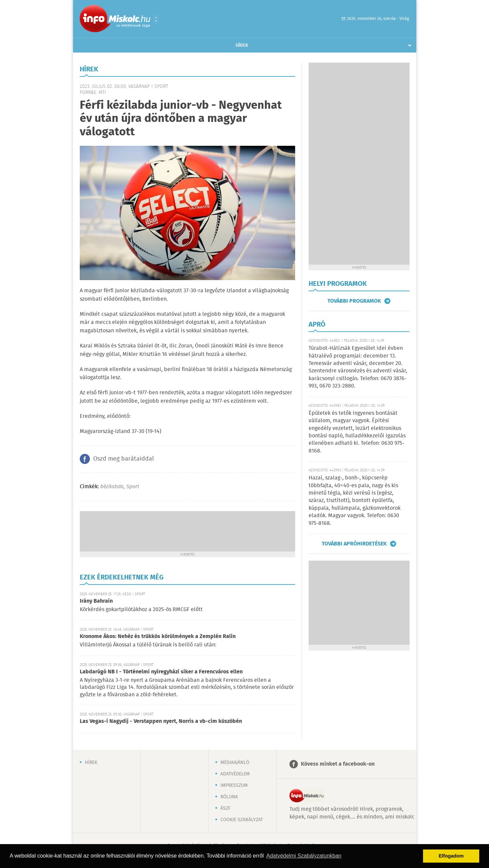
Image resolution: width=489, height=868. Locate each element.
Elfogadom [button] (451, 856)
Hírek (242, 45)
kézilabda (112, 487)
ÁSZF (225, 808)
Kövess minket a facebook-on (338, 764)
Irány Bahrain (96, 601)
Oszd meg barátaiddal (124, 459)
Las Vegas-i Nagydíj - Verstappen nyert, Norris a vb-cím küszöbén (161, 721)
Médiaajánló (235, 763)
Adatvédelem (235, 774)
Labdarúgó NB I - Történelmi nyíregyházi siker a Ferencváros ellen (161, 672)
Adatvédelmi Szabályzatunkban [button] (304, 856)
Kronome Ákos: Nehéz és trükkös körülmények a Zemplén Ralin (158, 637)
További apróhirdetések (354, 544)
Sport (133, 487)
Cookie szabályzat (242, 820)
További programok (354, 301)
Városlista (156, 19)
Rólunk (229, 797)
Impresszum (234, 786)
